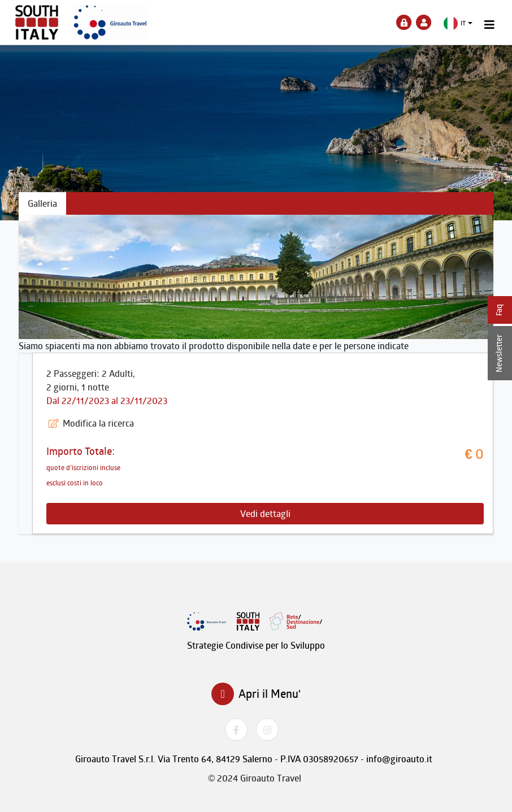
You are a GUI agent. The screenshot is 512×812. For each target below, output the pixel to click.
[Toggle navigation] (489, 25)
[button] (458, 23)
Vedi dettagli (265, 514)
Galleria (42, 203)
